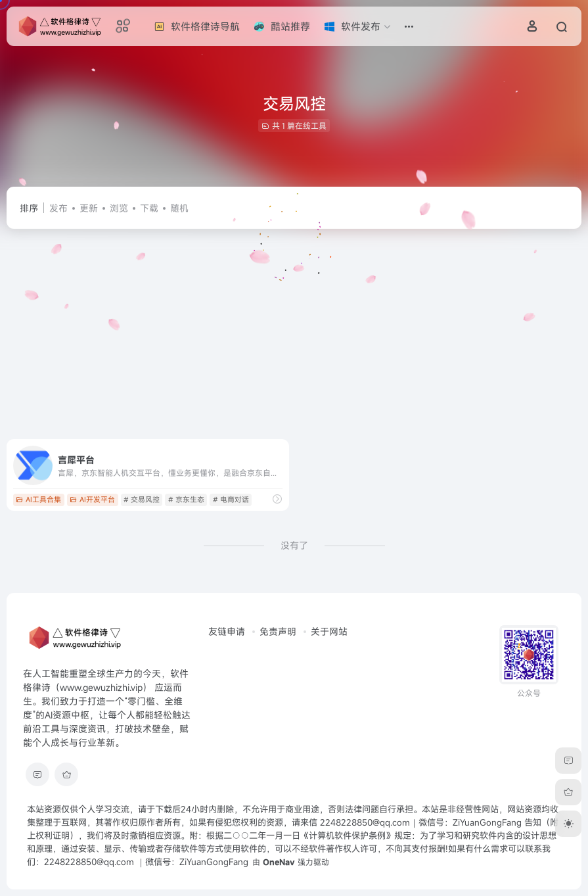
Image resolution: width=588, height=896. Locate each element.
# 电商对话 (231, 500)
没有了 (294, 545)
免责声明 (278, 631)
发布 (58, 208)
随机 (179, 208)
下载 (149, 208)
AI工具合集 (38, 500)
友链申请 (227, 631)
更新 (89, 208)
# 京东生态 (186, 500)
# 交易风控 (142, 500)
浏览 (119, 208)
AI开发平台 (92, 500)
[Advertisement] (294, 334)
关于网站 (329, 631)
